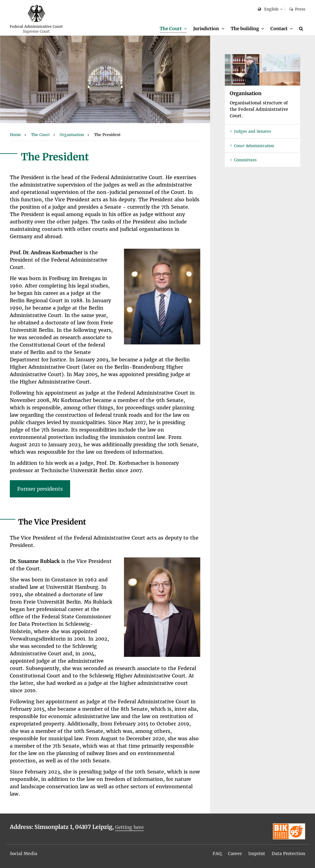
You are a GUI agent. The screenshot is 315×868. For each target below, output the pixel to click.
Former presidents (40, 489)
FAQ (217, 854)
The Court (171, 29)
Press (297, 9)
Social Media (24, 854)
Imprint (257, 854)
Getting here (129, 827)
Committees (245, 160)
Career (235, 854)
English (268, 9)
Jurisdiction (206, 29)
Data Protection (288, 854)
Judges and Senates (253, 131)
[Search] (302, 29)
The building (245, 29)
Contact (279, 29)
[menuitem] (173, 29)
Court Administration (254, 146)
